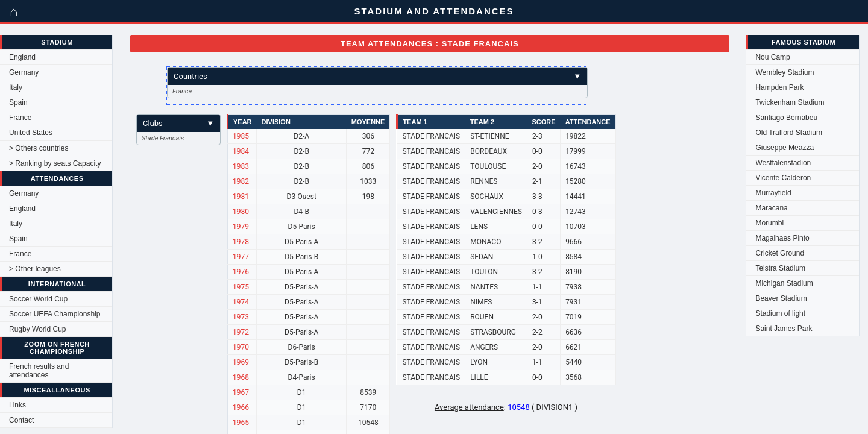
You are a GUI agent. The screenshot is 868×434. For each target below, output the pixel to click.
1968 (241, 377)
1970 (241, 347)
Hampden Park (779, 87)
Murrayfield (773, 193)
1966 (241, 407)
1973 (241, 317)
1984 (241, 151)
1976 (241, 272)
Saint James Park (784, 329)
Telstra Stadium (780, 268)
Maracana (771, 208)
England (22, 57)
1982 (241, 181)
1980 (241, 212)
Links (17, 405)
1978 (241, 242)
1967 (241, 392)
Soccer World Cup (38, 299)
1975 (241, 287)
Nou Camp (772, 57)
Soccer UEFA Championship (55, 314)
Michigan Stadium (784, 283)
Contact (21, 420)
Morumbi (769, 223)
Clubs (178, 123)
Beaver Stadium (781, 298)
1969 (241, 362)
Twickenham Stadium (790, 102)
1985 (241, 136)
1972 (241, 332)
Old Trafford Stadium (789, 133)
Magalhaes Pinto (782, 238)
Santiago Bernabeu (786, 118)
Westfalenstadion (783, 163)
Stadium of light (780, 313)
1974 (241, 302)
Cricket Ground (780, 253)
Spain (18, 102)
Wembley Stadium (785, 72)
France (20, 118)
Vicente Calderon (783, 178)
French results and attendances (39, 371)
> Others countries (39, 148)
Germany (24, 72)
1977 (241, 257)
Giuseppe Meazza (785, 148)
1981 (241, 197)
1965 (241, 423)
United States (31, 133)
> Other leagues (35, 269)
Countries (377, 76)
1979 (241, 227)
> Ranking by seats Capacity (55, 163)
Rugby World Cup (38, 329)
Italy (16, 87)
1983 (241, 166)
